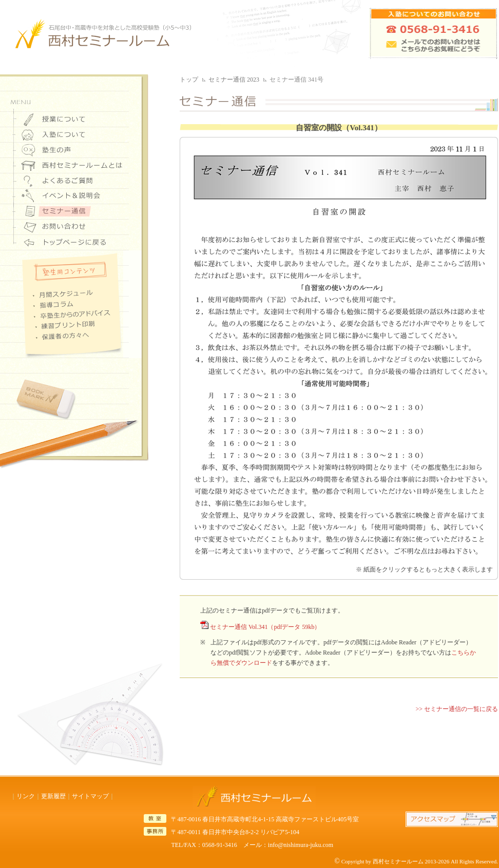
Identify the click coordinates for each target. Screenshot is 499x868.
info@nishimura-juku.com (301, 845)
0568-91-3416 (220, 845)
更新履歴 (53, 796)
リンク (26, 796)
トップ (189, 80)
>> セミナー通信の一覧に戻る (457, 709)
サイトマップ (90, 796)
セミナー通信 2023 (234, 80)
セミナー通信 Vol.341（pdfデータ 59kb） (265, 627)
